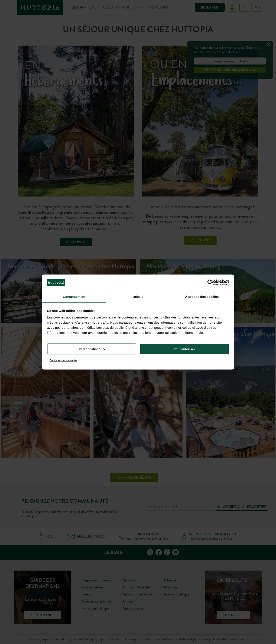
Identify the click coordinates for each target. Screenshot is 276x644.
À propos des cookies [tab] (202, 297)
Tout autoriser (184, 349)
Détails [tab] (138, 297)
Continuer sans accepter (63, 360)
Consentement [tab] (74, 297)
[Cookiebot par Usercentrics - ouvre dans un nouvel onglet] (211, 283)
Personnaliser (92, 349)
